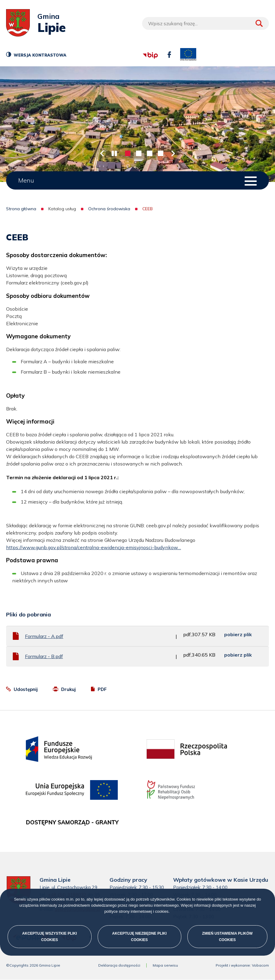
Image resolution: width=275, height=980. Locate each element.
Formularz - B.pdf (44, 656)
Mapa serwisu (165, 965)
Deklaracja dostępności (119, 965)
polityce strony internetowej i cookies (136, 912)
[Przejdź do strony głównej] (18, 23)
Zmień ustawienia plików (227, 936)
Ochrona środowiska (109, 209)
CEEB (148, 209)
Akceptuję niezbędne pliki (139, 936)
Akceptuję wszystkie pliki (50, 936)
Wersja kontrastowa (39, 56)
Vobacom (260, 965)
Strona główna (21, 209)
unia (188, 55)
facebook (168, 52)
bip (142, 47)
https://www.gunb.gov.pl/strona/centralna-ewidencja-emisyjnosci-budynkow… (94, 547)
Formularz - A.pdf (44, 636)
